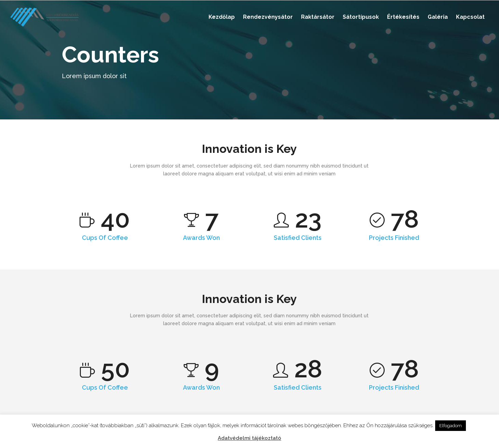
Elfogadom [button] (451, 426)
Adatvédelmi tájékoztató (249, 438)
